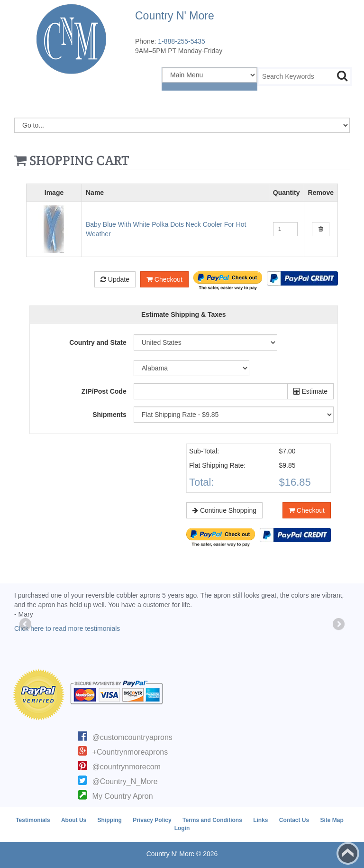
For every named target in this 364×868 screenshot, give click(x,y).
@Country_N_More (125, 781)
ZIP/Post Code (104, 391)
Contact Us (294, 820)
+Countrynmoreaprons (130, 752)
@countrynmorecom (127, 767)
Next (338, 625)
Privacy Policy (152, 820)
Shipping (110, 820)
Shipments (109, 415)
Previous (26, 625)
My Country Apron (123, 796)
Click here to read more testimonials (67, 628)
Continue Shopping (224, 510)
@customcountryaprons (132, 737)
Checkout (164, 279)
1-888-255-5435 (182, 41)
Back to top (348, 853)
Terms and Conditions (212, 820)
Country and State (98, 342)
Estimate (310, 391)
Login (182, 828)
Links (260, 820)
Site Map (332, 820)
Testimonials (33, 820)
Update (115, 279)
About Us (74, 820)
